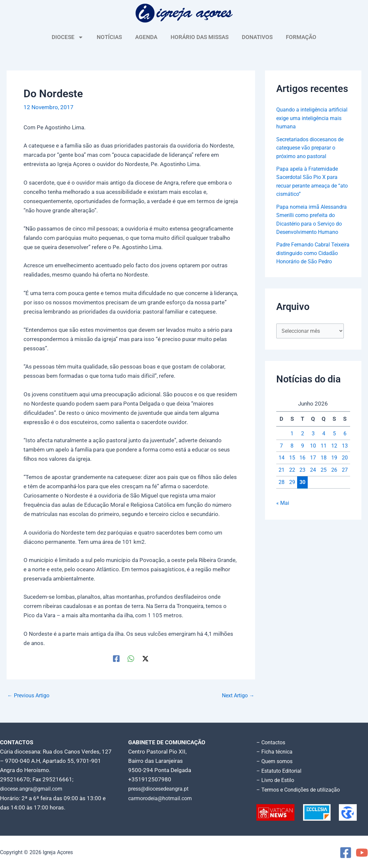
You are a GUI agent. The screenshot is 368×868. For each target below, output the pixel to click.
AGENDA (146, 37)
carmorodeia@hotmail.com (162, 798)
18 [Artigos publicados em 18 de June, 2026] (324, 476)
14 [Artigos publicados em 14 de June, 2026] (282, 476)
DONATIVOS (257, 37)
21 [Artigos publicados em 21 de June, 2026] (282, 488)
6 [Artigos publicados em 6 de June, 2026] (345, 452)
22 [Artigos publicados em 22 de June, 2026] (292, 488)
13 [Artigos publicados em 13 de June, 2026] (345, 464)
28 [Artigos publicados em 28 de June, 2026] (282, 500)
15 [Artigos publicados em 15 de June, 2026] (292, 476)
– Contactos (272, 742)
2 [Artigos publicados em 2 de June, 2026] (302, 452)
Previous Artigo (30, 695)
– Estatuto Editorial (281, 770)
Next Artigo (237, 695)
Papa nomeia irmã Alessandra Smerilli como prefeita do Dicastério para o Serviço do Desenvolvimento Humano (312, 224)
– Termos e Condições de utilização (301, 789)
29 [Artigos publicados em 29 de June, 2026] (292, 500)
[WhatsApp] (131, 658)
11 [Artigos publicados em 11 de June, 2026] (324, 464)
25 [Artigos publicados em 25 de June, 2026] (324, 488)
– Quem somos (276, 761)
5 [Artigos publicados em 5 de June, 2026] (334, 452)
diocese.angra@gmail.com (33, 789)
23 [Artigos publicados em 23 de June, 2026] (302, 488)
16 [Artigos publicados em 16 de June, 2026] (302, 476)
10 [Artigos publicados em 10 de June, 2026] (313, 464)
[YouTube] (362, 852)
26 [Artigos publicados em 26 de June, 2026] (334, 488)
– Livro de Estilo (277, 779)
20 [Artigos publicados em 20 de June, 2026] (345, 476)
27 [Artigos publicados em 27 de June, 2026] (345, 488)
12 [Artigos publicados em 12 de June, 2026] (334, 464)
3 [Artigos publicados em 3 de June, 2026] (313, 452)
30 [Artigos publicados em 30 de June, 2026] (302, 500)
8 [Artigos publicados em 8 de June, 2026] (292, 464)
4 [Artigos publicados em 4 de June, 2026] (324, 452)
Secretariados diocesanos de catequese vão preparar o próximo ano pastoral (313, 148)
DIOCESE (68, 37)
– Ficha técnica (275, 752)
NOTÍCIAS (109, 37)
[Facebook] (116, 658)
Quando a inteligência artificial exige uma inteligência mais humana (308, 118)
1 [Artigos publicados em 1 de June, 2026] (292, 452)
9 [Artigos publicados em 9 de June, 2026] (302, 464)
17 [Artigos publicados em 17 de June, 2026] (313, 476)
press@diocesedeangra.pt (161, 789)
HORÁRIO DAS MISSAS (200, 37)
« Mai (283, 521)
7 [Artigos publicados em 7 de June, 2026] (282, 464)
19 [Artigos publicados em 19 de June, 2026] (334, 476)
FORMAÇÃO (301, 37)
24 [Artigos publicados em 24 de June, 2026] (313, 488)
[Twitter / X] (145, 658)
